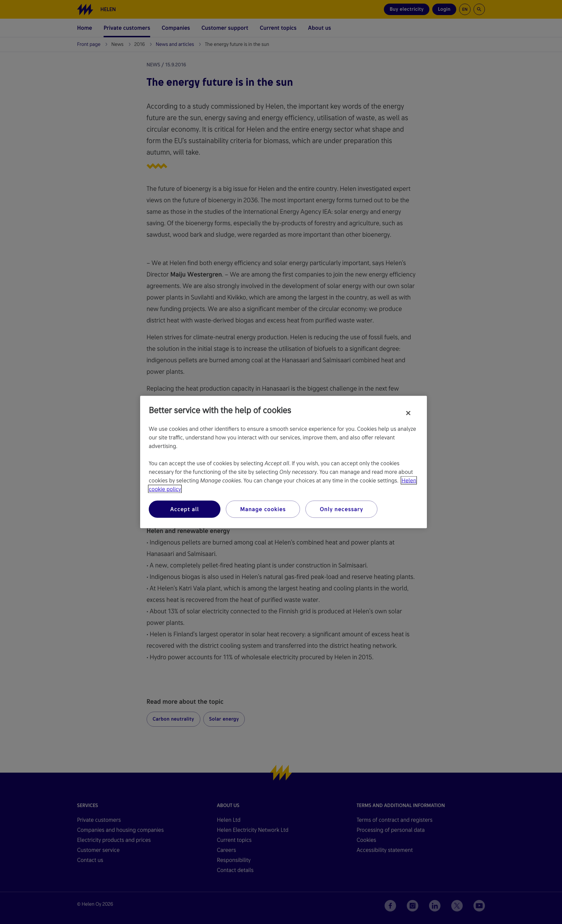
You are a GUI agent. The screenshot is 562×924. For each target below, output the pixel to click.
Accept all (185, 509)
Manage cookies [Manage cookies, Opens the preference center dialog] (263, 509)
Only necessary (341, 509)
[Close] (408, 413)
